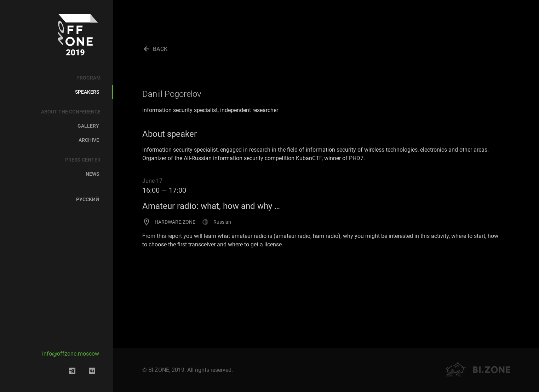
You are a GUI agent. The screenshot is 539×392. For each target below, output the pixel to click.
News (92, 174)
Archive (89, 140)
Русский (88, 199)
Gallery (88, 126)
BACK (160, 49)
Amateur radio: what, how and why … (211, 206)
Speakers (87, 92)
